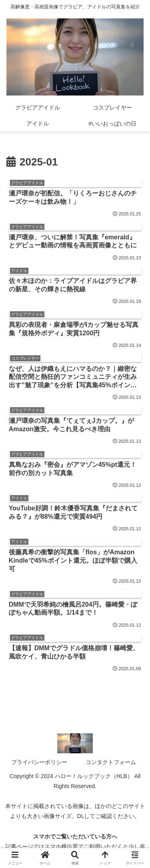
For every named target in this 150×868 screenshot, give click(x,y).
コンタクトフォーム (111, 762)
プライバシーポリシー (39, 762)
